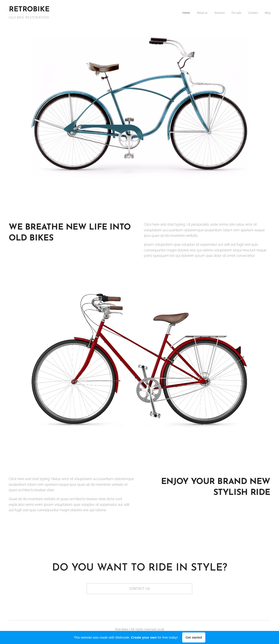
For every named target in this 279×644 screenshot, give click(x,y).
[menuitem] (237, 13)
